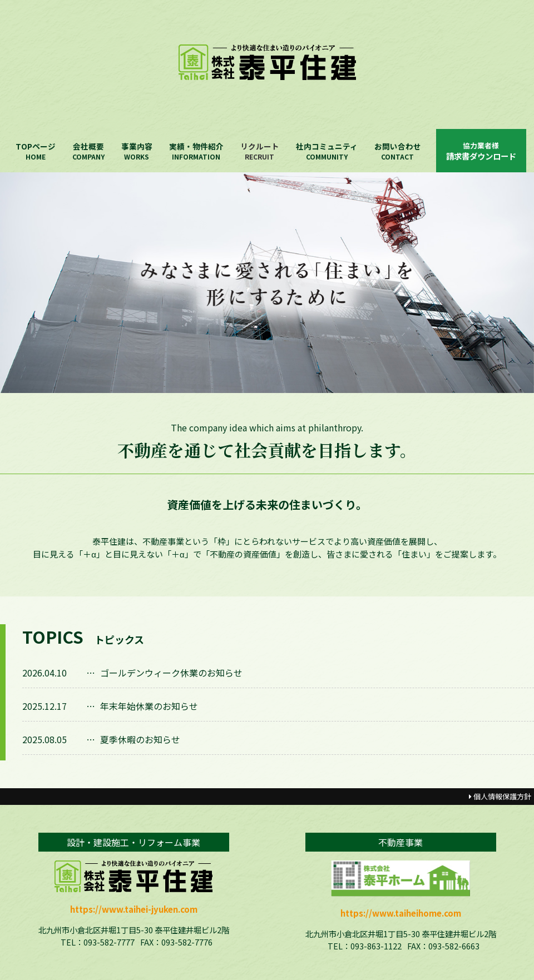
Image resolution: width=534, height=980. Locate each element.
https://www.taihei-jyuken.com (134, 909)
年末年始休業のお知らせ (149, 706)
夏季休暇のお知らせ (140, 739)
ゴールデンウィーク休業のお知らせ (171, 673)
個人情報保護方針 (500, 796)
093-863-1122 (376, 946)
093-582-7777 (109, 942)
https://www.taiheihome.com (401, 913)
